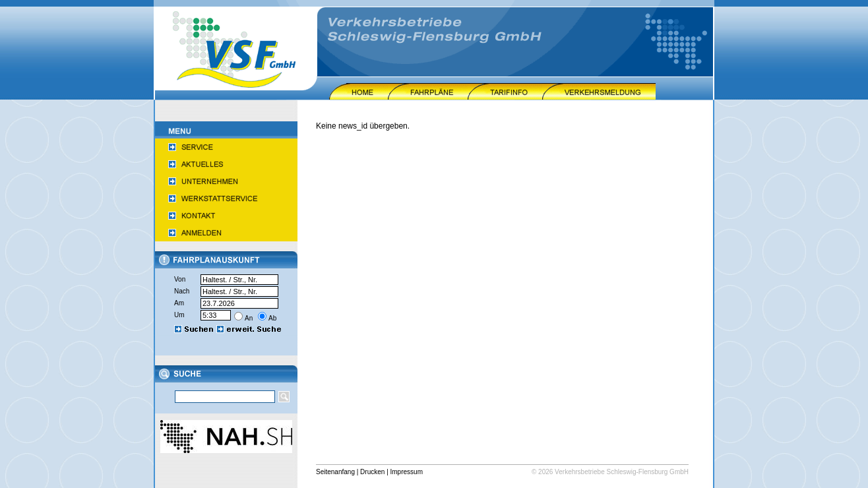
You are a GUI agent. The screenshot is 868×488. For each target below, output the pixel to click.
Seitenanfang (335, 472)
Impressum (407, 472)
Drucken (372, 472)
